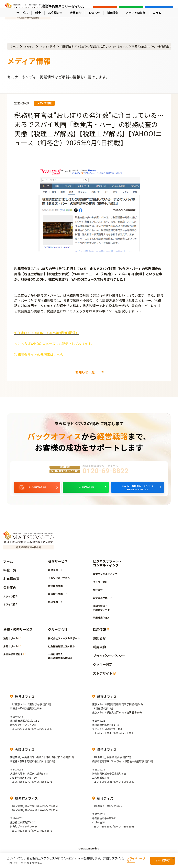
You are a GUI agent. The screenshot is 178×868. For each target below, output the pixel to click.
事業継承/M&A (101, 623)
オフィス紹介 (11, 610)
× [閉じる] (173, 858)
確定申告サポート (58, 591)
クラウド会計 (100, 587)
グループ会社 (58, 635)
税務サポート (55, 575)
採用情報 (101, 635)
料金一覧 (10, 575)
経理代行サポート (58, 599)
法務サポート (12, 644)
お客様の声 (11, 584)
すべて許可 (163, 860)
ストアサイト (104, 679)
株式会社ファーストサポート (64, 644)
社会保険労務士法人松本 (62, 651)
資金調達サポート (103, 603)
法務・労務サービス (18, 635)
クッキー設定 (103, 670)
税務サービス (58, 567)
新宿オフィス (107, 702)
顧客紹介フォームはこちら (138, 490)
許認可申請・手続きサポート (101, 613)
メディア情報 (48, 46)
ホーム (14, 46)
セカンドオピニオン (59, 583)
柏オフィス (105, 804)
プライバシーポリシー (109, 661)
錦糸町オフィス (26, 804)
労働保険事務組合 (15, 659)
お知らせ (29, 46)
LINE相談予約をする (86, 490)
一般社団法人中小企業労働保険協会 (60, 661)
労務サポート (12, 651)
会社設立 (98, 595)
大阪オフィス (25, 755)
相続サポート (55, 607)
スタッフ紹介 (11, 602)
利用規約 (99, 652)
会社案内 (10, 593)
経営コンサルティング (105, 579)
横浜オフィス (107, 755)
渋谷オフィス (25, 702)
